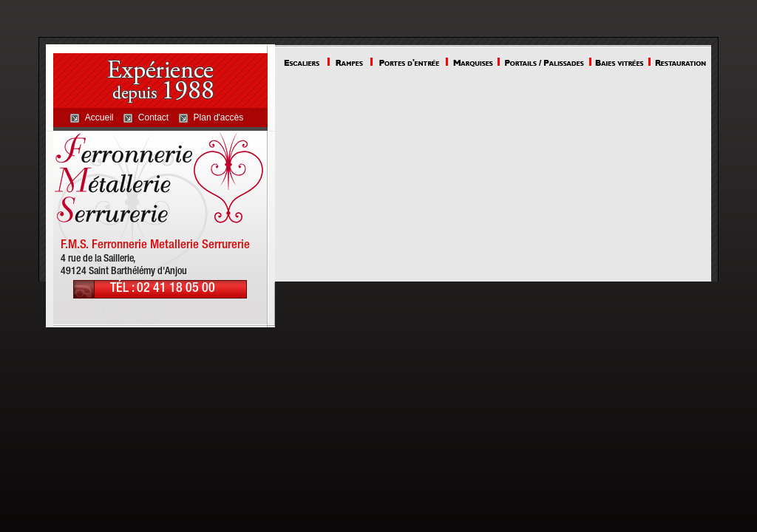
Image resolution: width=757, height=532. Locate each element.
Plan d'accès (219, 117)
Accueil (99, 117)
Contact (153, 117)
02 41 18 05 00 (176, 289)
